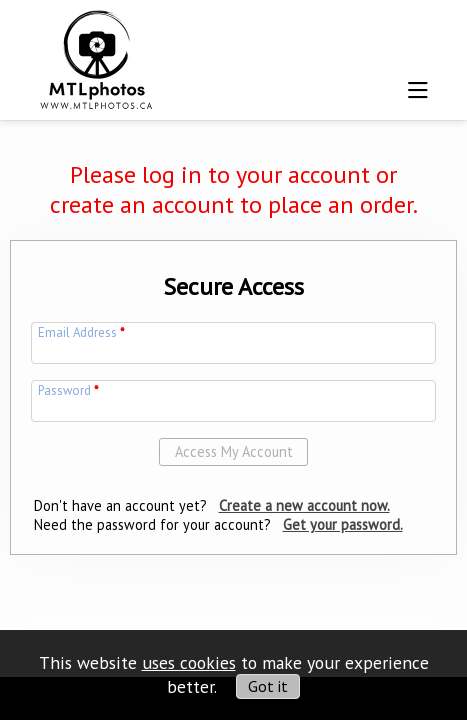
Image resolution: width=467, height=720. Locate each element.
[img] (97, 56)
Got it (268, 686)
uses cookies (189, 662)
